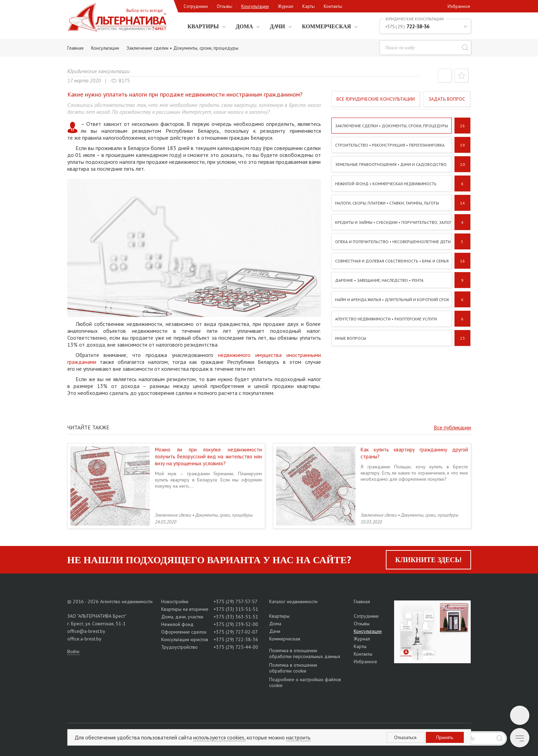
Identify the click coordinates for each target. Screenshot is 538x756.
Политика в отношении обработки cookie (293, 668)
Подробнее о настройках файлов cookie (305, 682)
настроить (298, 737)
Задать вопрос (447, 99)
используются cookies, (219, 737)
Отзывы (224, 6)
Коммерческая (326, 26)
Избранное (459, 6)
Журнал (286, 6)
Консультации (255, 6)
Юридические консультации (99, 71)
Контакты (333, 6)
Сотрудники (196, 6)
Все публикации (452, 427)
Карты (309, 6)
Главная (362, 601)
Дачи (277, 26)
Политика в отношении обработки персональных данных (305, 654)
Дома (244, 26)
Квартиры (203, 26)
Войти (73, 651)
